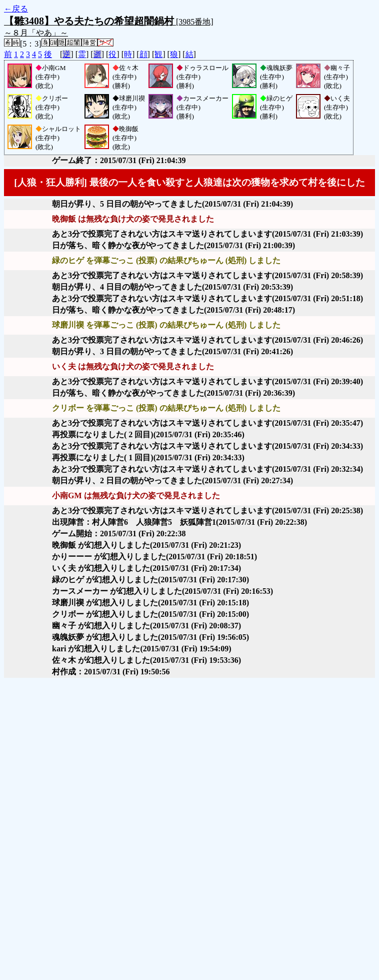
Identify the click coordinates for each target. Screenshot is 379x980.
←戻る (16, 9)
